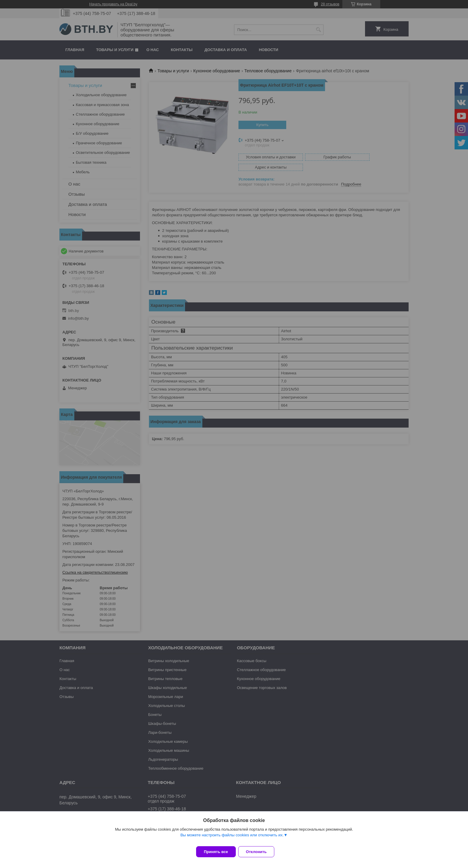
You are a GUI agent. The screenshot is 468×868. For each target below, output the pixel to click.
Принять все (216, 852)
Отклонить (260, 852)
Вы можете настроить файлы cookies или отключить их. (232, 839)
